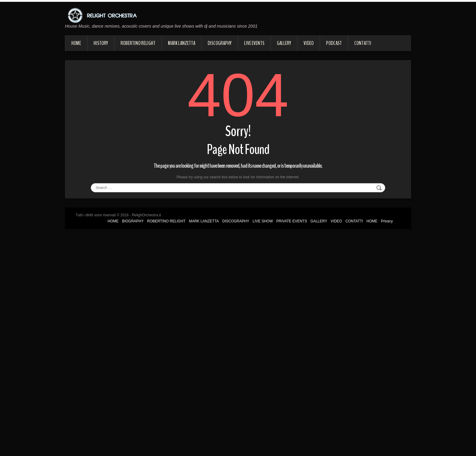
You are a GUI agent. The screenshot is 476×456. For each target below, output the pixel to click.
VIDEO (309, 43)
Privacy (387, 221)
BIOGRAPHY (133, 221)
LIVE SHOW (263, 221)
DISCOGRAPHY (220, 43)
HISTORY (101, 43)
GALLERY (284, 43)
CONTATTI (363, 43)
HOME (76, 43)
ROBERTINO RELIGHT (138, 43)
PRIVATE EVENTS (292, 221)
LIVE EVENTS (254, 43)
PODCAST (334, 43)
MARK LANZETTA (182, 43)
